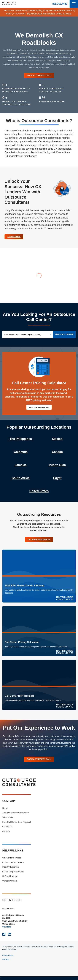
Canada (57, 452)
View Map (7, 927)
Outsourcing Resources (13, 872)
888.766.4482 (60, 4)
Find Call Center (64, 334)
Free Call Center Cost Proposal (17, 822)
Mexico (57, 439)
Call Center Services (12, 858)
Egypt (57, 478)
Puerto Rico (57, 465)
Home (5, 808)
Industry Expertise (11, 867)
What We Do (8, 817)
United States (39, 491)
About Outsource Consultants (16, 813)
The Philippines (21, 439)
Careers (6, 831)
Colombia (21, 452)
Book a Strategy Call (39, 75)
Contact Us (7, 827)
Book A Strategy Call (39, 759)
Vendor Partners (10, 881)
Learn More (14, 237)
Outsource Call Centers (13, 862)
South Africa (21, 478)
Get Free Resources (39, 540)
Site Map (6, 959)
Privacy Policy (8, 955)
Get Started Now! (39, 407)
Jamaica (21, 465)
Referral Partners (10, 876)
